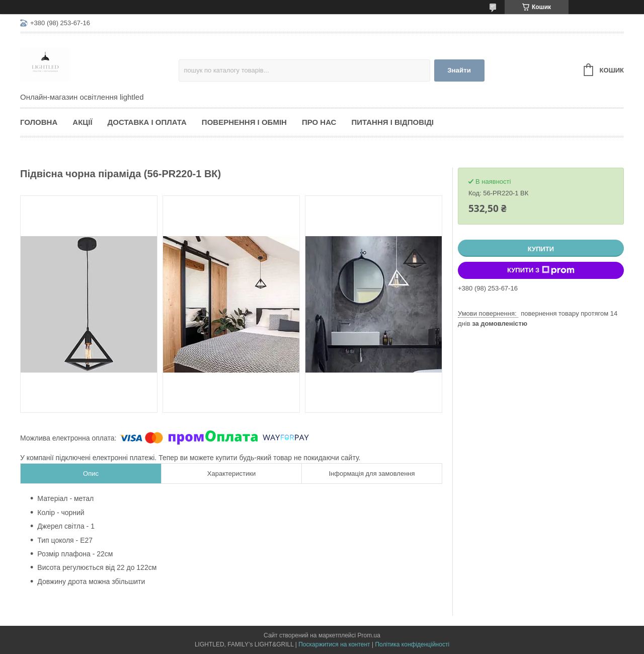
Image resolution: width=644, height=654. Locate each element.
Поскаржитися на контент (334, 644)
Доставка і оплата (147, 122)
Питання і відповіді (392, 122)
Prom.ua (369, 635)
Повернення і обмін (244, 122)
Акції (82, 122)
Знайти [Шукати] (459, 70)
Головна (39, 122)
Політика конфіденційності (412, 644)
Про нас (319, 122)
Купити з (541, 270)
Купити (541, 249)
